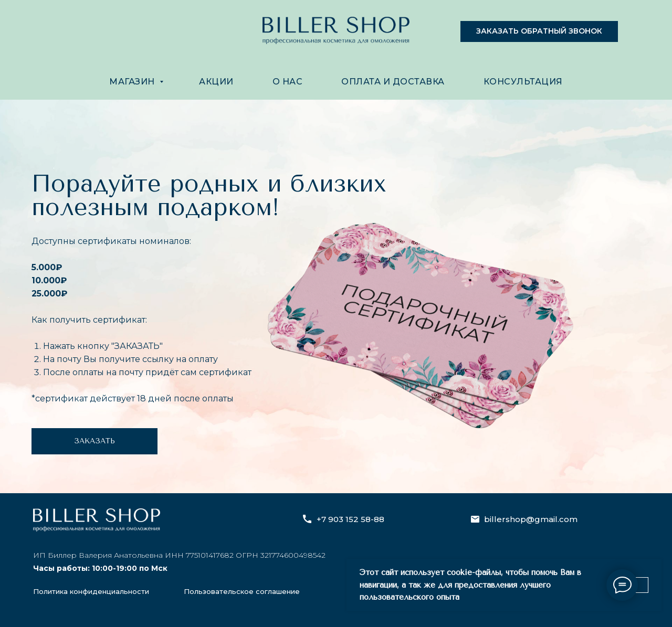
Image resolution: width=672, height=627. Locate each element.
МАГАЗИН (133, 82)
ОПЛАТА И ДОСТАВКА (393, 82)
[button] (539, 31)
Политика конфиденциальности (91, 591)
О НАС (288, 82)
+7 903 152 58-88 (350, 519)
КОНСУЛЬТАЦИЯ (523, 82)
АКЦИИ (216, 82)
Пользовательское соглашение (242, 591)
